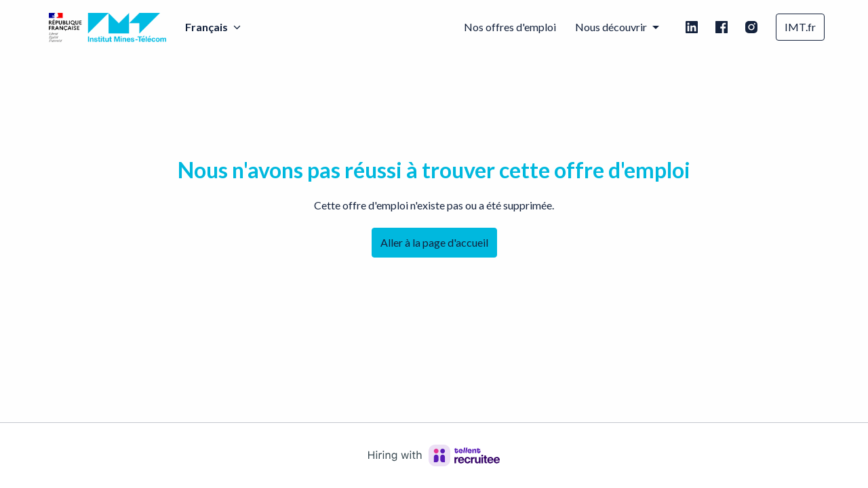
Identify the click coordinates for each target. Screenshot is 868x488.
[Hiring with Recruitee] (434, 455)
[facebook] (722, 27)
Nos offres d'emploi (510, 27)
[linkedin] (692, 27)
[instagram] (751, 27)
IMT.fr (800, 27)
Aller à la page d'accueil (434, 242)
